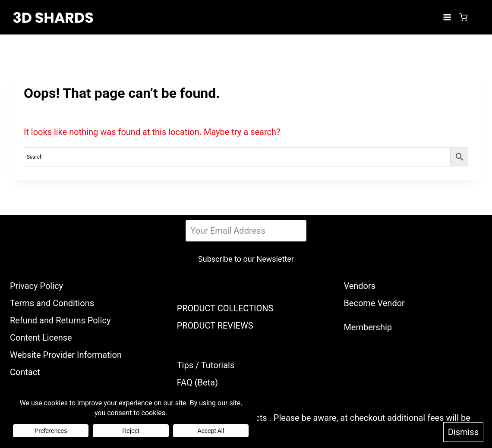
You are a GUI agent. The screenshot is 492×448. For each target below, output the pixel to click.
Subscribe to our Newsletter (246, 259)
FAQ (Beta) (197, 382)
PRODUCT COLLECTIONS (225, 308)
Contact (25, 372)
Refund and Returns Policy (60, 320)
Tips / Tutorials (206, 365)
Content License (41, 338)
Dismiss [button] (463, 432)
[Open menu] (447, 17)
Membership (368, 327)
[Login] (477, 17)
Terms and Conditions (52, 303)
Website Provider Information (66, 355)
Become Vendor (374, 303)
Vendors (360, 286)
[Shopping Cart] (463, 17)
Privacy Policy (36, 286)
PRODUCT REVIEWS (215, 326)
